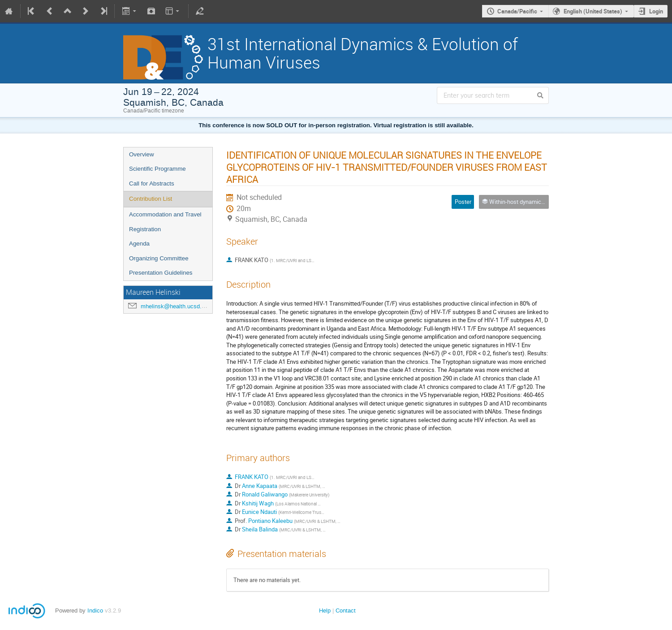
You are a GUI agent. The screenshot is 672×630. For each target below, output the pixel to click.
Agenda (139, 244)
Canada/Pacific (517, 11)
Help (325, 611)
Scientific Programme (157, 169)
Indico (95, 611)
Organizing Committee (159, 258)
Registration (145, 229)
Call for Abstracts (152, 183)
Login (656, 11)
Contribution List (151, 199)
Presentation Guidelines (161, 273)
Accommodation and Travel (165, 214)
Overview (142, 154)
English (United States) (593, 11)
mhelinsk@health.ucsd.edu (176, 306)
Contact (346, 611)
